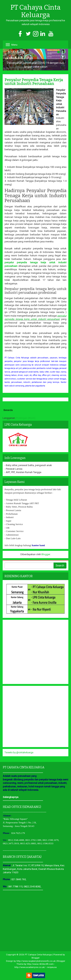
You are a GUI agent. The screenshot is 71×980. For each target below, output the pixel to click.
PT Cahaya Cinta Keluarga (35, 11)
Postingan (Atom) (26, 418)
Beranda (8, 410)
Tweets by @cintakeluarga (19, 752)
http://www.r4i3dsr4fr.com (40, 964)
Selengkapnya (11, 797)
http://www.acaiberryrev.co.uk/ (30, 967)
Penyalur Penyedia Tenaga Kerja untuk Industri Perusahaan (34, 82)
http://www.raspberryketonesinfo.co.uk (36, 961)
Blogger (46, 554)
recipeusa (52, 967)
